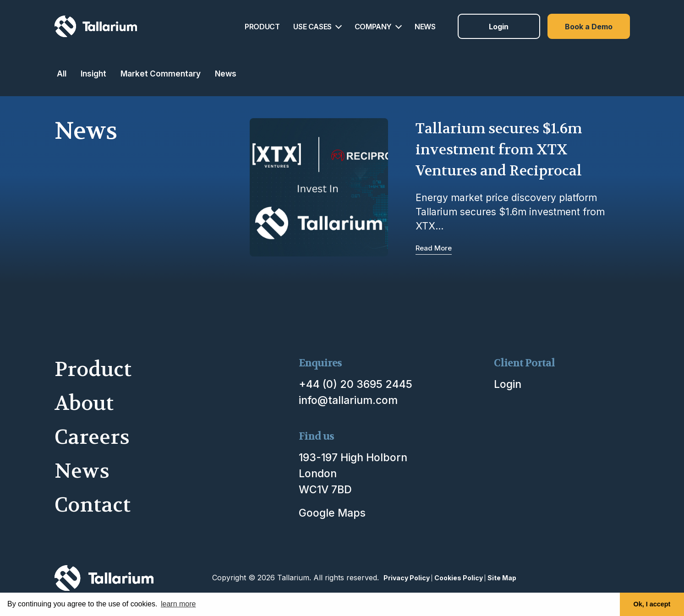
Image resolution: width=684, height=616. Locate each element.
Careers (92, 437)
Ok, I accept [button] (652, 604)
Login (499, 27)
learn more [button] (178, 604)
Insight (93, 74)
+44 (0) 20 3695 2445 (356, 384)
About (84, 403)
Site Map (502, 578)
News (226, 74)
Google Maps (332, 513)
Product (93, 369)
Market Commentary (161, 74)
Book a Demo (589, 27)
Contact (93, 505)
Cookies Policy (459, 578)
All (62, 74)
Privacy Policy (407, 578)
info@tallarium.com (348, 400)
